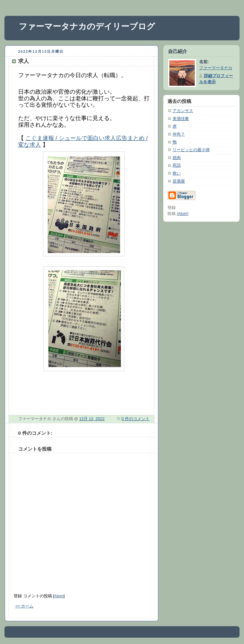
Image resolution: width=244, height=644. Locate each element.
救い (177, 173)
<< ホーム (24, 606)
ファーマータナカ (216, 68)
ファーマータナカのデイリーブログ (87, 26)
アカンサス (183, 111)
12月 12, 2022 (92, 419)
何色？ (179, 134)
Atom (59, 596)
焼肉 (177, 158)
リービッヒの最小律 (191, 150)
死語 (177, 165)
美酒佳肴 (181, 119)
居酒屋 (179, 181)
